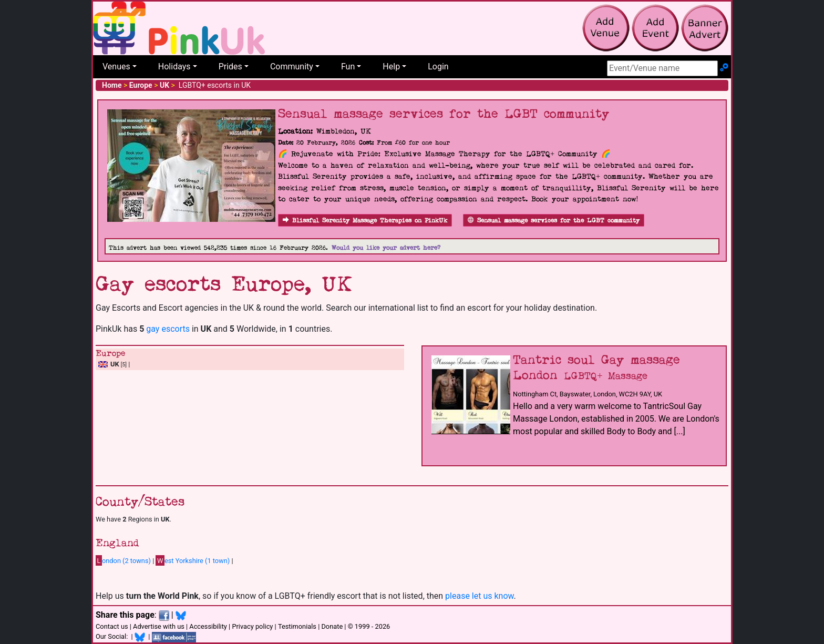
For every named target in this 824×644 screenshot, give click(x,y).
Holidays (174, 67)
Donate (332, 626)
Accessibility (208, 626)
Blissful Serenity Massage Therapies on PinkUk (365, 221)
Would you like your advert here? (386, 248)
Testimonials (297, 626)
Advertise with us (159, 626)
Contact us (112, 626)
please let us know (480, 596)
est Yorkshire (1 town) (193, 560)
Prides (230, 67)
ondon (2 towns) (123, 560)
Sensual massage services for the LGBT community (554, 221)
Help (391, 67)
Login (438, 67)
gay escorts (168, 329)
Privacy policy (252, 626)
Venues (116, 67)
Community (292, 67)
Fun (348, 67)
